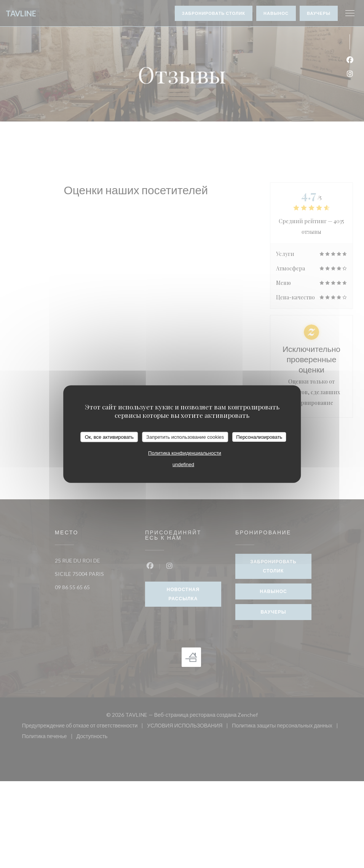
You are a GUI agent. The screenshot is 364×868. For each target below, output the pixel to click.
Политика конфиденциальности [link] (185, 453)
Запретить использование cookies (185, 437)
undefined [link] (183, 464)
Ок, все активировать (109, 437)
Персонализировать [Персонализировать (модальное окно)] (259, 437)
